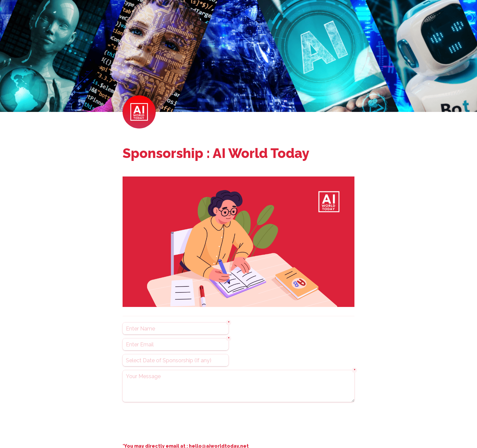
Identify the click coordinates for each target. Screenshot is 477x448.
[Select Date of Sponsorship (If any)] (176, 360)
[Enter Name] (176, 328)
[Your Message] (238, 386)
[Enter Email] (176, 344)
